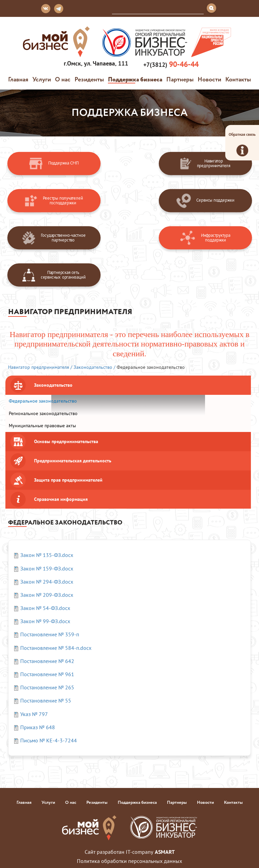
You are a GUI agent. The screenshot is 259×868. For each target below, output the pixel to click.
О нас (63, 79)
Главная (18, 79)
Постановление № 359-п (50, 634)
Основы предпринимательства (66, 441)
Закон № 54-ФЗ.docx (45, 608)
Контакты (238, 79)
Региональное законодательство (43, 413)
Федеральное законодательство (43, 401)
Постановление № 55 (46, 700)
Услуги (42, 79)
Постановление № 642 (47, 661)
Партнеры (180, 79)
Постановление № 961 (47, 674)
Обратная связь (242, 144)
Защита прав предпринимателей (68, 480)
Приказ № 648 (38, 727)
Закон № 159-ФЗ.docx (47, 568)
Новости (209, 79)
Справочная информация (61, 499)
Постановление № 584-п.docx (56, 648)
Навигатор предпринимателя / (40, 367)
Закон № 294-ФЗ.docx (47, 582)
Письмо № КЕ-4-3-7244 (49, 740)
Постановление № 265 (47, 687)
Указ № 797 (34, 714)
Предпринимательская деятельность (73, 461)
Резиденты (89, 79)
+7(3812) (170, 64)
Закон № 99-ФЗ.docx (45, 621)
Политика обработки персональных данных (129, 861)
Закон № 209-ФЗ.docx (47, 595)
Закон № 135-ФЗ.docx (47, 555)
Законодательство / (94, 367)
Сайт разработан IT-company (130, 852)
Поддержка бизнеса (135, 79)
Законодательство (53, 385)
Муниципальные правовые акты (42, 426)
